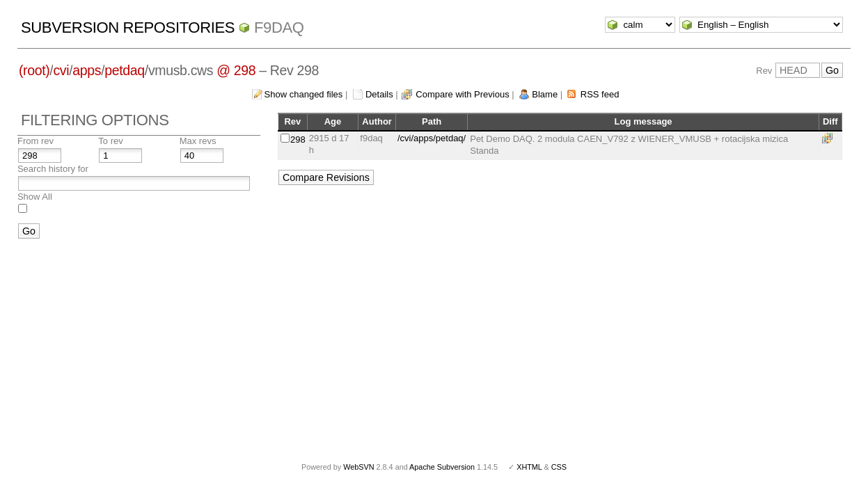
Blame (545, 94)
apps (87, 70)
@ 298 (236, 70)
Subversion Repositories (128, 27)
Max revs (198, 141)
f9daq (279, 27)
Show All (35, 197)
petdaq (125, 70)
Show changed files (304, 94)
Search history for (53, 169)
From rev (35, 141)
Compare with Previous (462, 94)
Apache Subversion (442, 467)
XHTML (529, 467)
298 (298, 140)
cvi (61, 70)
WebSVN (358, 467)
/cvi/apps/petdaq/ (432, 138)
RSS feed (600, 94)
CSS (559, 467)
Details (379, 94)
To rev (110, 141)
